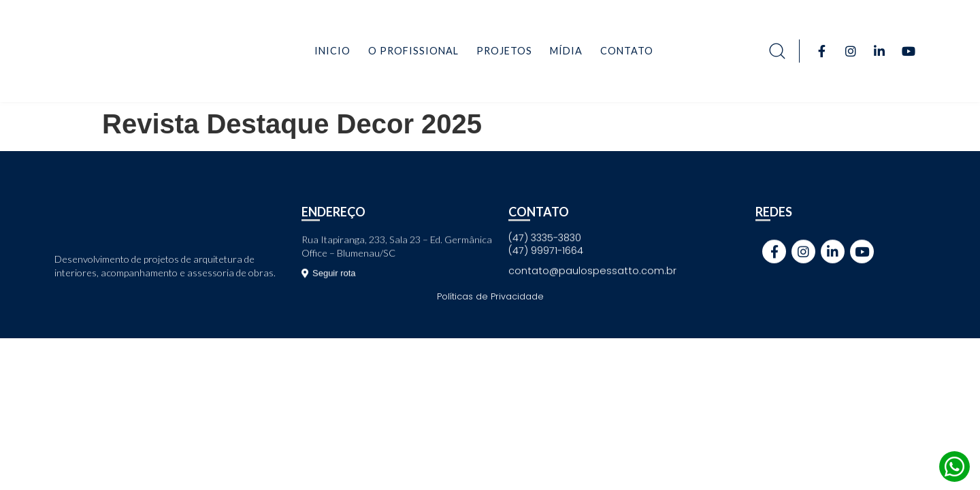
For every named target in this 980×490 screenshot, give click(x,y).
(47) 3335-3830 (545, 238)
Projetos (504, 51)
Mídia (566, 51)
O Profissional (413, 51)
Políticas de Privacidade (490, 296)
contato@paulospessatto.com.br (592, 271)
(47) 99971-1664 (546, 250)
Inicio (332, 51)
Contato (627, 51)
